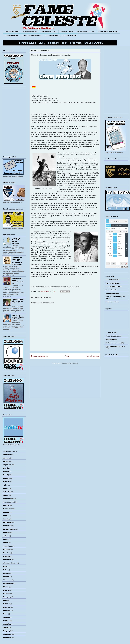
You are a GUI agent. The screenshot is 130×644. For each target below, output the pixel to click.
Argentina (7, 465)
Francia (6, 532)
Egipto (6, 515)
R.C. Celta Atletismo (52, 35)
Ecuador (6, 512)
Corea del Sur (8, 498)
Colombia (7, 492)
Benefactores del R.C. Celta (86, 32)
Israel (5, 566)
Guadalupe (8, 546)
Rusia (5, 614)
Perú (5, 600)
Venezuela (7, 637)
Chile (5, 485)
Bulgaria (7, 478)
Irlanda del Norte (10, 563)
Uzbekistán (8, 634)
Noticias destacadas (113, 343)
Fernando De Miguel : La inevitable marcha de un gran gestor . (17, 261)
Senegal (6, 617)
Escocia (6, 519)
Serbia (6, 621)
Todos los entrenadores (30, 32)
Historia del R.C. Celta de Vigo (108, 32)
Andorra (6, 458)
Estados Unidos (9, 529)
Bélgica (6, 482)
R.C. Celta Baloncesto (69, 35)
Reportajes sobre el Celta (115, 346)
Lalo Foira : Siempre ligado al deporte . (18, 317)
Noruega (7, 593)
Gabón (6, 536)
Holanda (7, 549)
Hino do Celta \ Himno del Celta (115, 297)
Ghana (6, 539)
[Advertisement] (65, 382)
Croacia (6, 505)
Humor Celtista (111, 290)
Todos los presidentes (12, 32)
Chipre (6, 488)
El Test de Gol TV (112, 336)
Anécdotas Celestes (113, 280)
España (6, 526)
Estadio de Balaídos (12, 35)
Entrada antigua (93, 356)
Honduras (7, 553)
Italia (5, 570)
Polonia (6, 604)
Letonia (6, 576)
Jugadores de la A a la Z (49, 32)
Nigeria (6, 590)
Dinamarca (8, 509)
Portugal (7, 607)
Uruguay (7, 631)
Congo (6, 495)
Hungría (6, 556)
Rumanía (7, 610)
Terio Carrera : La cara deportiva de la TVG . (18, 281)
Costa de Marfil (9, 502)
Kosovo (6, 573)
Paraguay (7, 597)
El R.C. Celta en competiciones (31, 35)
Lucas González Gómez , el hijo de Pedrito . (18, 301)
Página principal (112, 302)
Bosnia (6, 471)
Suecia (6, 627)
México (6, 587)
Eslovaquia (8, 522)
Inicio (67, 356)
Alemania (7, 454)
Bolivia (6, 468)
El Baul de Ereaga (112, 293)
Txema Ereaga (45, 291)
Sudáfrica (7, 624)
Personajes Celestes (67, 32)
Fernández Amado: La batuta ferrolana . (16, 241)
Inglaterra (7, 559)
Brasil (6, 475)
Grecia (6, 543)
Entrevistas (110, 339)
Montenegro (8, 583)
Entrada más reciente (39, 356)
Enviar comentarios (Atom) (69, 363)
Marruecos (7, 580)
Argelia (6, 461)
